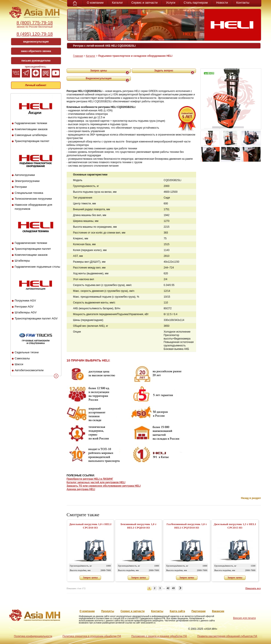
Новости (222, 3)
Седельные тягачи (27, 352)
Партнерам (198, 611)
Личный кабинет (36, 85)
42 (168, 588)
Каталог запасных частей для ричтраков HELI (96, 482)
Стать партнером (196, 3)
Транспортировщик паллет (32, 141)
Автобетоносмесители (29, 370)
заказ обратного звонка (36, 51)
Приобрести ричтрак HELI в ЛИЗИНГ (90, 479)
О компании (95, 3)
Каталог (117, 3)
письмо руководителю (36, 61)
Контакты (243, 3)
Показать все (253, 588)
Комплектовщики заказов (31, 129)
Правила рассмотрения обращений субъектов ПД (227, 636)
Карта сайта (177, 611)
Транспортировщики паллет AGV (36, 318)
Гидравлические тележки (31, 123)
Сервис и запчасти (145, 3)
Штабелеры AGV (26, 312)
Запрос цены (99, 71)
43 (173, 588)
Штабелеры (22, 261)
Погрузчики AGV (25, 301)
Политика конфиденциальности (33, 636)
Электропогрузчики (27, 181)
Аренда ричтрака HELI (81, 489)
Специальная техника (29, 193)
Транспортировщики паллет (33, 249)
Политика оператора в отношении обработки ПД (92, 636)
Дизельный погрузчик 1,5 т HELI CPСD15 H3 (235, 526)
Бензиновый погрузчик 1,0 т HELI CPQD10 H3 (139, 526)
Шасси (19, 364)
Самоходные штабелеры (31, 135)
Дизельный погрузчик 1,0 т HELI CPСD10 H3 (90, 526)
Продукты (108, 611)
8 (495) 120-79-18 (35, 34)
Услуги (171, 3)
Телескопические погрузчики (33, 199)
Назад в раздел (251, 498)
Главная (78, 56)
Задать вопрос (164, 71)
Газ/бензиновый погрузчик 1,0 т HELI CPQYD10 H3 (187, 526)
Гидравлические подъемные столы (37, 267)
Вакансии (218, 611)
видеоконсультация (36, 42)
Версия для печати (244, 618)
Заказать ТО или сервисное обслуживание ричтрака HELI (104, 486)
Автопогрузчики (25, 175)
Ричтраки (21, 187)
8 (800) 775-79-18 (35, 23)
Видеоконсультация (99, 78)
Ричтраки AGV (24, 307)
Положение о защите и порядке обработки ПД (159, 636)
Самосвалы (22, 358)
